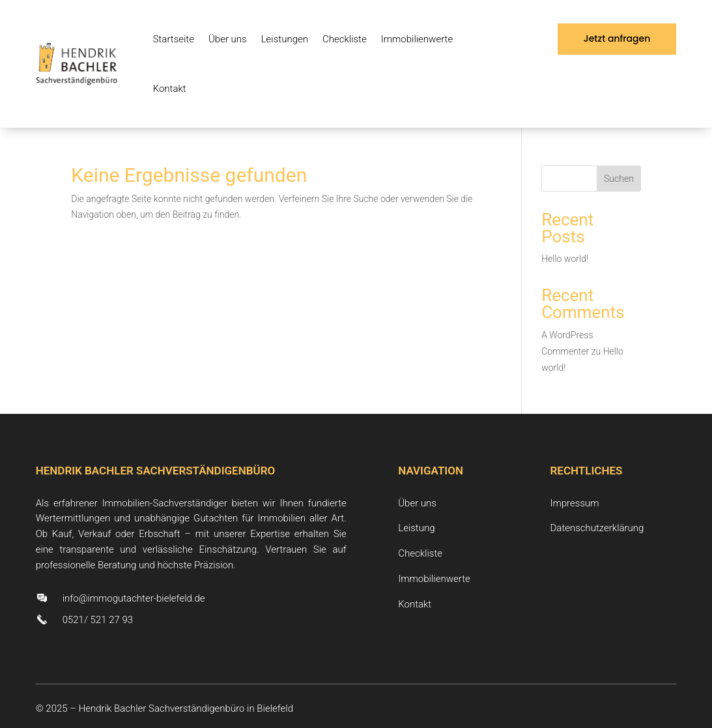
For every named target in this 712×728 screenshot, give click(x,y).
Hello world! (565, 259)
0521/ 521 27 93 (98, 620)
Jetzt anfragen (617, 38)
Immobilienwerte (417, 39)
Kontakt (170, 89)
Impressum (575, 503)
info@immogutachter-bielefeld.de (134, 598)
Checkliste (345, 39)
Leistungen (285, 39)
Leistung (416, 528)
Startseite (174, 39)
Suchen (619, 179)
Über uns (228, 39)
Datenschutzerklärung (597, 528)
